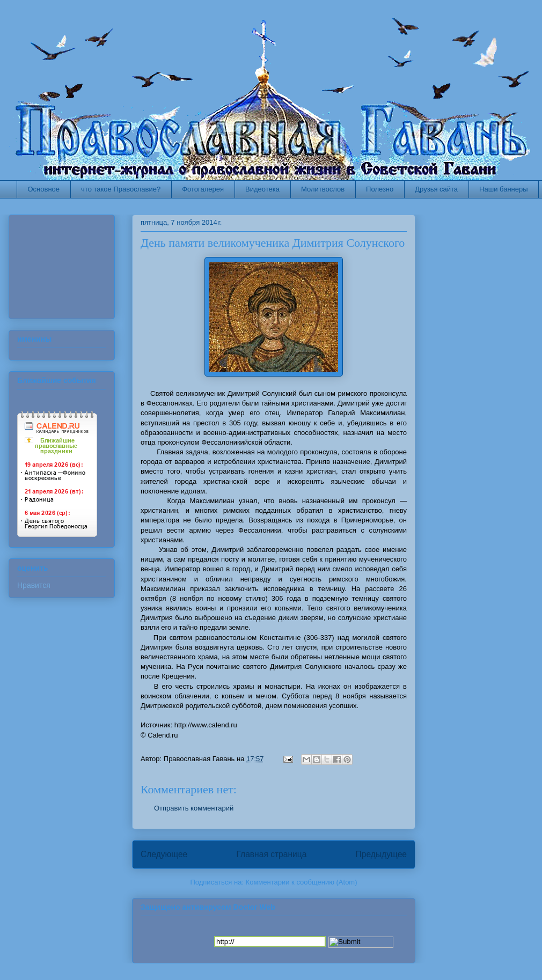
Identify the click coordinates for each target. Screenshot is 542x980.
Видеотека (262, 189)
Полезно (380, 189)
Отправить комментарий (194, 808)
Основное (44, 189)
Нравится (34, 585)
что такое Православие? (121, 189)
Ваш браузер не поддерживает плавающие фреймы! (67, 264)
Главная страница (271, 854)
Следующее (164, 854)
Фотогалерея (203, 189)
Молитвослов (323, 189)
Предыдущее (381, 854)
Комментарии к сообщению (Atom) (302, 882)
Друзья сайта (436, 189)
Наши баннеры (503, 189)
